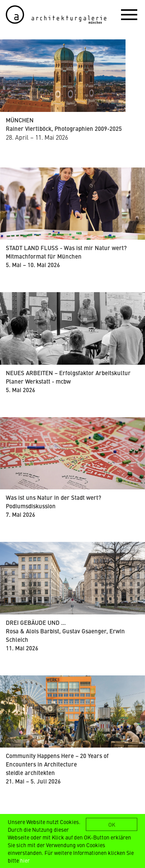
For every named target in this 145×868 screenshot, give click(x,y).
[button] (129, 14)
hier (25, 860)
